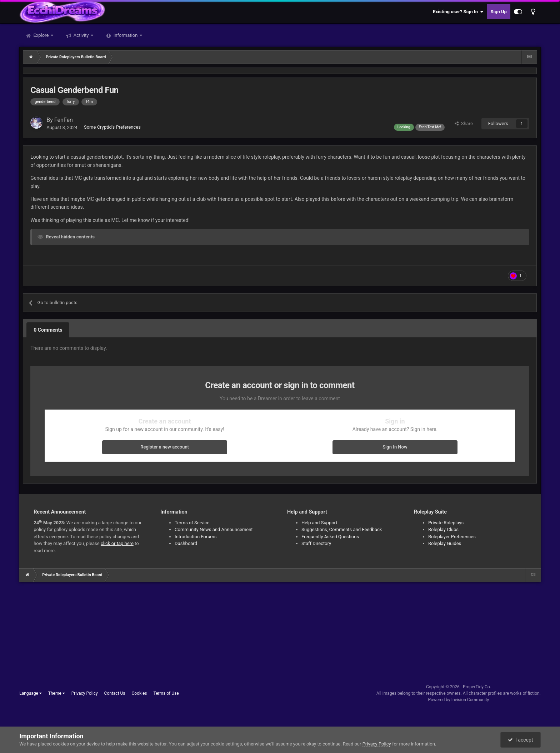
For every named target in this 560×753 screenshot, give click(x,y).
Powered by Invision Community (459, 700)
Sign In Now (395, 447)
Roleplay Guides (445, 543)
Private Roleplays (446, 523)
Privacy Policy (85, 693)
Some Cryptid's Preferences (112, 127)
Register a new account (165, 447)
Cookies (139, 693)
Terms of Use (166, 693)
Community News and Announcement (214, 529)
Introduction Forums (196, 537)
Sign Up (499, 12)
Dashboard (186, 543)
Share (464, 123)
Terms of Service (192, 523)
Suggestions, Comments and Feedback (342, 529)
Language (31, 693)
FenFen (64, 120)
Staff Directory (316, 543)
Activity (81, 35)
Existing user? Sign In (458, 12)
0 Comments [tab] (48, 330)
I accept (520, 740)
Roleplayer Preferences (452, 537)
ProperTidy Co (476, 687)
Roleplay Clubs (443, 529)
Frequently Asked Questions (330, 537)
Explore (41, 35)
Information (126, 35)
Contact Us (115, 693)
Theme (57, 693)
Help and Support (319, 523)
